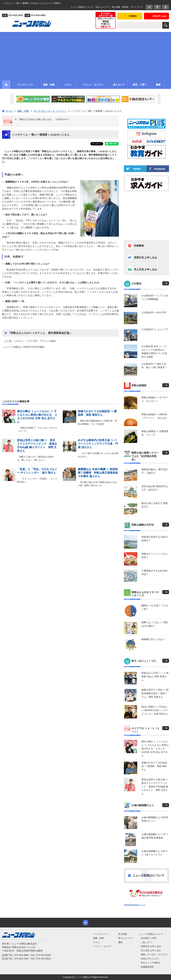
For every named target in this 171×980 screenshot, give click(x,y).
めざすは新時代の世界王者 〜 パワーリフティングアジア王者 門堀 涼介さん (98, 444)
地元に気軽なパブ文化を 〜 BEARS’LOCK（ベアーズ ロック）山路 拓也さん (155, 710)
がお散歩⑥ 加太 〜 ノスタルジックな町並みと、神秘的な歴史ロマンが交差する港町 (154, 352)
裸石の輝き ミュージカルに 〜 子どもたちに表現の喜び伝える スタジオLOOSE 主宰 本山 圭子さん (155, 749)
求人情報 (123, 934)
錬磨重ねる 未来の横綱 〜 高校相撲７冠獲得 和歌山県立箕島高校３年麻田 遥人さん (98, 473)
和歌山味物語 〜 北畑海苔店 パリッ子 (155, 433)
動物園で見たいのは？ (153, 639)
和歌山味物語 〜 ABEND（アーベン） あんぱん (154, 416)
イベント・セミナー (103, 946)
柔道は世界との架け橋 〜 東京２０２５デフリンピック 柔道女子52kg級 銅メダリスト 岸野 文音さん (155, 787)
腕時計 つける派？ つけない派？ (155, 607)
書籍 (120, 942)
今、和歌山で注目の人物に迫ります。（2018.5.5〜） (42, 119)
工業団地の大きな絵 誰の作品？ (155, 572)
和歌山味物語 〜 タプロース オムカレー (155, 399)
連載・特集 (98, 938)
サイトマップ (137, 7)
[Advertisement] (85, 55)
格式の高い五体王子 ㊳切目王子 (155, 505)
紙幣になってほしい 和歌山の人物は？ (155, 624)
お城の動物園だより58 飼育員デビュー (155, 819)
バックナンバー (101, 934)
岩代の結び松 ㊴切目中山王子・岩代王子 (155, 488)
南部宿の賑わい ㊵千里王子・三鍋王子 (155, 471)
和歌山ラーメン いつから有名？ (155, 556)
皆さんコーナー (103, 7)
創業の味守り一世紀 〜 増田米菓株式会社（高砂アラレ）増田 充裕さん (155, 693)
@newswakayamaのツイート (135, 905)
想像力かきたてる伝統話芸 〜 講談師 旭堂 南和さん (154, 766)
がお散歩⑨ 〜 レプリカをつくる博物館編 (155, 297)
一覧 (166, 283)
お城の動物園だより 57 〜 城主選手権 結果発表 (155, 836)
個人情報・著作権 (120, 7)
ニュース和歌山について (82, 7)
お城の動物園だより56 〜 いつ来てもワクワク (155, 853)
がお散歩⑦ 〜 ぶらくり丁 (155, 329)
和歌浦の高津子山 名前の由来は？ (155, 539)
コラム (96, 942)
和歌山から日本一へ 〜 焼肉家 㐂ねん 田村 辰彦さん (155, 676)
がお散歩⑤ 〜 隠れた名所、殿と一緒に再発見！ (154, 366)
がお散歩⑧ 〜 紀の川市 (154, 312)
